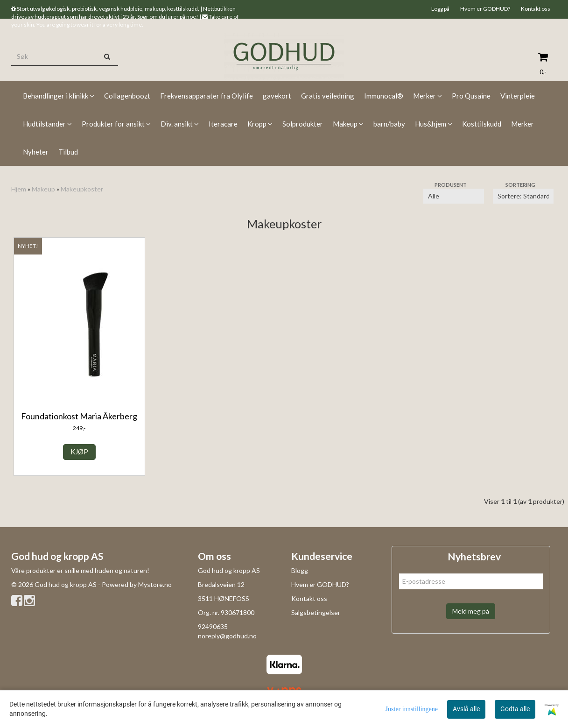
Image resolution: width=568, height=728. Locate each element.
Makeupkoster (82, 189)
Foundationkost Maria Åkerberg (79, 416)
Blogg (300, 570)
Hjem (19, 189)
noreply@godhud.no (227, 636)
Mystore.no (155, 584)
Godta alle (515, 709)
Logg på (440, 9)
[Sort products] (523, 196)
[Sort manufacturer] (454, 196)
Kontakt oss (536, 9)
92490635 (213, 626)
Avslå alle (466, 709)
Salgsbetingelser (316, 612)
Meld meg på (471, 611)
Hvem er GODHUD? (485, 9)
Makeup (43, 189)
